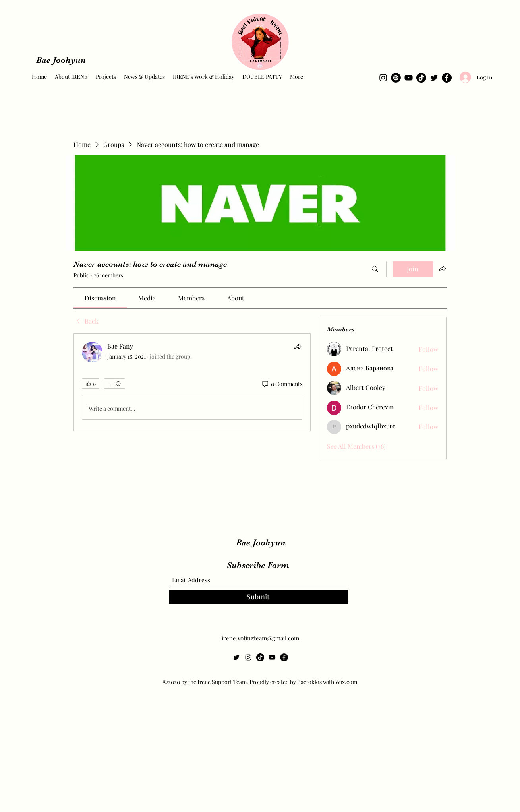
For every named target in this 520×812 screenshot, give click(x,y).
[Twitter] (434, 78)
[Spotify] (396, 78)
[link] (100, 298)
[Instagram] (383, 78)
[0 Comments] (282, 384)
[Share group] (442, 269)
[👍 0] (91, 384)
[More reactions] (115, 384)
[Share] (298, 347)
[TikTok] (421, 78)
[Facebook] (447, 78)
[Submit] (258, 597)
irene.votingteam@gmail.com (260, 638)
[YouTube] (409, 78)
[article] (192, 382)
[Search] (375, 269)
